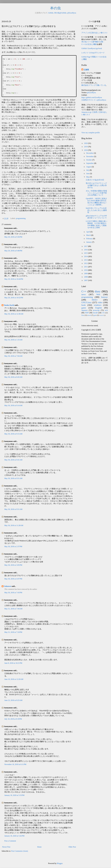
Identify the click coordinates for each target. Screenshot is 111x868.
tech (106, 310)
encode (95, 313)
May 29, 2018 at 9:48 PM (13, 251)
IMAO (95, 300)
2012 (86, 263)
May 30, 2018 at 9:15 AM (13, 434)
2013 (86, 260)
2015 (86, 253)
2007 (86, 280)
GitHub (51, 13)
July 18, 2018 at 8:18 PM (13, 719)
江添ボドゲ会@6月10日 (95, 180)
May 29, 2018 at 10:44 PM (14, 279)
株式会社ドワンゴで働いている (94, 85)
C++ (84, 291)
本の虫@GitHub (60, 13)
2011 (86, 267)
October (89, 160)
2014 (86, 256)
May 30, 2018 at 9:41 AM (13, 460)
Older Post (72, 847)
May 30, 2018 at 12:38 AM (14, 314)
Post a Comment (10, 841)
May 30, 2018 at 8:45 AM (13, 377)
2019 (86, 147)
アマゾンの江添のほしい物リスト (95, 33)
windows (98, 305)
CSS (103, 313)
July (88, 170)
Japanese (85, 310)
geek (95, 315)
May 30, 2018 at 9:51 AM (13, 478)
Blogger (60, 863)
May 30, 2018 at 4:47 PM (13, 579)
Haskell (101, 315)
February (90, 239)
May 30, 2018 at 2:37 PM (13, 546)
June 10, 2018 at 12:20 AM (14, 679)
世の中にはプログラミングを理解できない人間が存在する (96, 185)
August (89, 167)
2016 (86, 250)
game (84, 308)
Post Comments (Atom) (20, 851)
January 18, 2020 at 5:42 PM (14, 836)
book (83, 305)
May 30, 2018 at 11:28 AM (14, 525)
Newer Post (6, 847)
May (88, 177)
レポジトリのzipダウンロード (93, 53)
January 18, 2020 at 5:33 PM (14, 795)
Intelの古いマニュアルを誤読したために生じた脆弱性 (96, 210)
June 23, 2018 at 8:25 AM (13, 700)
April (88, 232)
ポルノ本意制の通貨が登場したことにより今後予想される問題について (96, 193)
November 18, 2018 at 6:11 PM (15, 764)
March (89, 235)
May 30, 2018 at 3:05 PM (13, 565)
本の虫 (55, 8)
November (90, 156)
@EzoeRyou (72, 13)
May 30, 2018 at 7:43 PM (13, 593)
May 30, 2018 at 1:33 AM (13, 340)
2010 (86, 270)
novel (89, 315)
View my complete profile (91, 133)
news (84, 294)
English (99, 308)
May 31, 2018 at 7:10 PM (13, 632)
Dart (83, 315)
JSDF (87, 313)
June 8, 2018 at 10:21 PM (13, 663)
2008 (86, 277)
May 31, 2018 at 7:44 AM (13, 609)
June (88, 174)
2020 (86, 143)
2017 (86, 246)
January (89, 242)
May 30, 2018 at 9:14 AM (13, 405)
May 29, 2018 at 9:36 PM (13, 237)
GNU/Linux (87, 302)
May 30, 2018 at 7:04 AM (13, 356)
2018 (86, 150)
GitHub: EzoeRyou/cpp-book (92, 48)
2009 (86, 273)
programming (21, 218)
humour (104, 297)
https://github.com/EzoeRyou (92, 97)
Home (39, 847)
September (90, 163)
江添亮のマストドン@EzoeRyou (94, 100)
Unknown (8, 586)
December (90, 153)
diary (98, 291)
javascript (96, 310)
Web (98, 294)
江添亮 (86, 70)
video (100, 302)
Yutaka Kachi (9, 305)
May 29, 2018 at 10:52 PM (14, 298)
